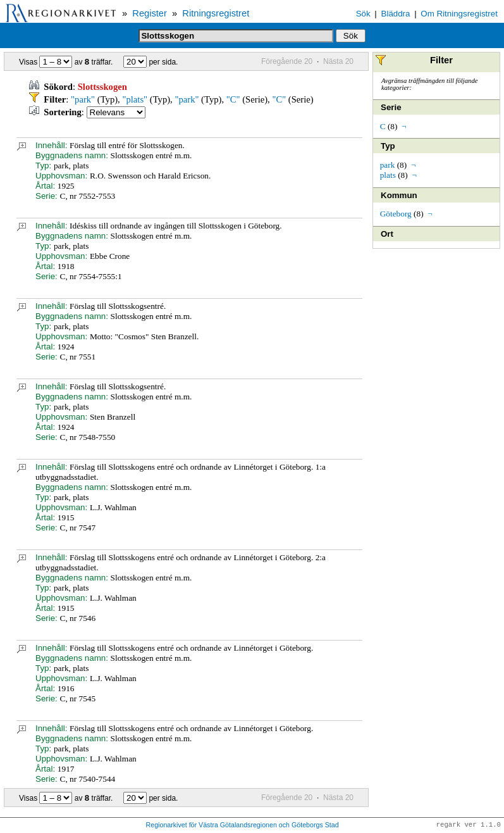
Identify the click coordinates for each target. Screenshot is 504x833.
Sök (363, 14)
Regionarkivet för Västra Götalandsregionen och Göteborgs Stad (243, 825)
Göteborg (396, 214)
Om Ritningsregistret (459, 14)
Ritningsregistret (216, 13)
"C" (233, 99)
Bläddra (396, 14)
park (388, 165)
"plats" (135, 99)
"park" (83, 99)
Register (150, 13)
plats (388, 175)
